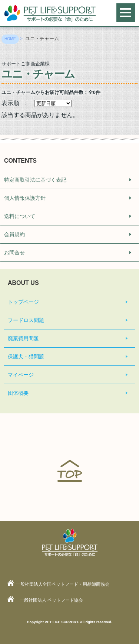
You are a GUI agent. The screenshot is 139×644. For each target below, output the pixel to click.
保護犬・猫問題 (26, 357)
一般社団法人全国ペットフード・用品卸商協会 (63, 584)
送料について (20, 216)
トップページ (23, 302)
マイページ (21, 375)
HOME (10, 39)
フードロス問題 (26, 320)
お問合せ (14, 253)
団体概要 (18, 393)
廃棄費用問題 (23, 338)
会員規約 (14, 234)
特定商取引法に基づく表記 (35, 180)
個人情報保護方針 (25, 198)
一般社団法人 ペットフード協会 (51, 600)
